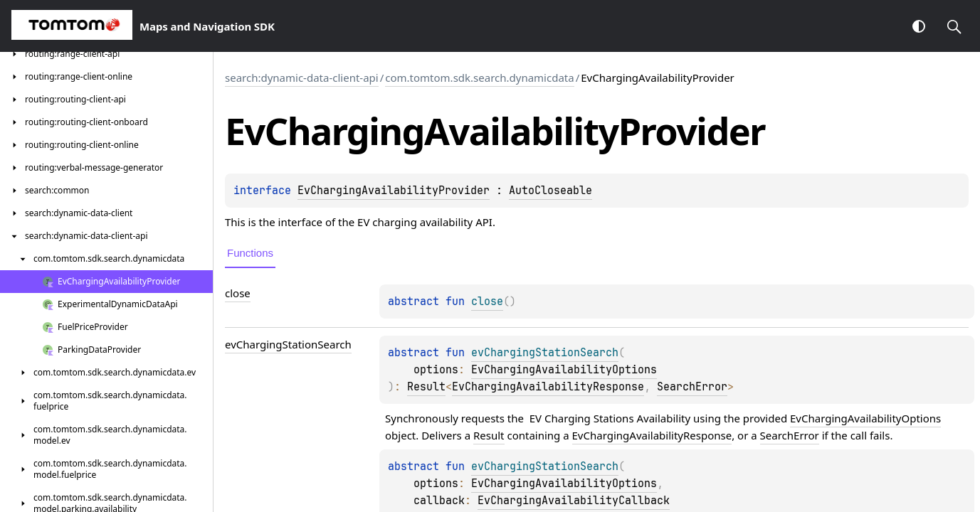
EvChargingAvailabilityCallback (574, 501)
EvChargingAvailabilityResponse (548, 387)
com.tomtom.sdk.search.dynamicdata (479, 78)
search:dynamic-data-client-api (302, 78)
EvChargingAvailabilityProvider (394, 191)
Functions (250, 253)
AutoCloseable (550, 191)
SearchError (692, 387)
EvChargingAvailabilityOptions (564, 370)
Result (426, 387)
